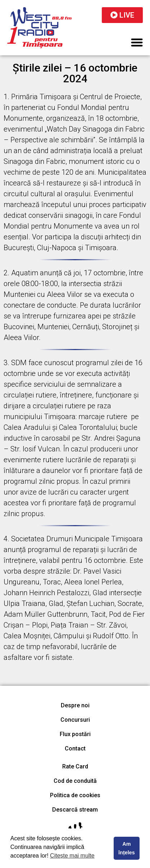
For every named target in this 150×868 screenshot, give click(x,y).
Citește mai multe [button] (72, 856)
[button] (137, 42)
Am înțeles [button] (127, 848)
